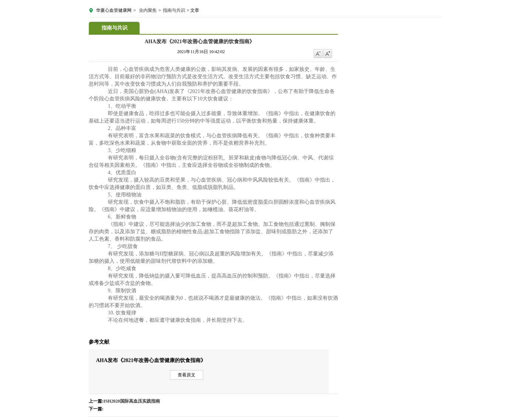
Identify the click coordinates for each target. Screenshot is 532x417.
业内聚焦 (148, 10)
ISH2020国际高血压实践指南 (132, 401)
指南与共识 (174, 10)
